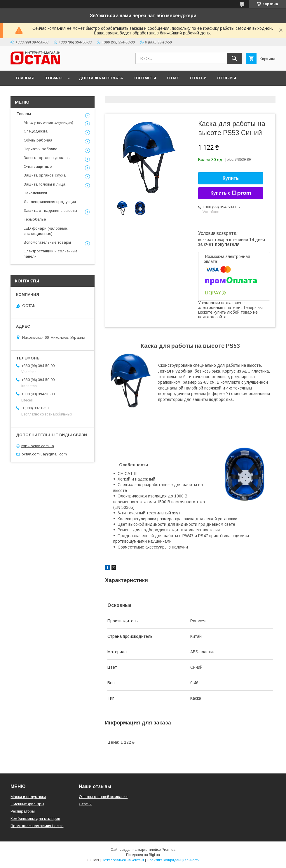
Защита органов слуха (45, 175)
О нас (173, 78)
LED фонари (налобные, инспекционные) (46, 231)
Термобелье (35, 219)
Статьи (198, 78)
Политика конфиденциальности (173, 860)
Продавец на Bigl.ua (143, 855)
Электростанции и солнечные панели (50, 254)
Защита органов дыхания (47, 158)
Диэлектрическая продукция (50, 202)
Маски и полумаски (28, 797)
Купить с (231, 193)
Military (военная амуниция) (48, 122)
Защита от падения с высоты (50, 211)
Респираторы (23, 811)
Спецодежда (36, 131)
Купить (231, 178)
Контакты (145, 78)
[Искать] (234, 58)
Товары (54, 78)
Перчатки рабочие (40, 149)
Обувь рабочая (38, 140)
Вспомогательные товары (47, 242)
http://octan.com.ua (38, 446)
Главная (25, 78)
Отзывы (227, 78)
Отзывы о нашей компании (103, 797)
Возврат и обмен (35, 93)
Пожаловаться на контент (123, 860)
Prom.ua (169, 850)
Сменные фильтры (27, 804)
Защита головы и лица (45, 184)
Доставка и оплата (101, 78)
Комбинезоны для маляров (35, 819)
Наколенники (35, 193)
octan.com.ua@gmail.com (44, 454)
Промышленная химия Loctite (37, 826)
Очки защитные (38, 166)
